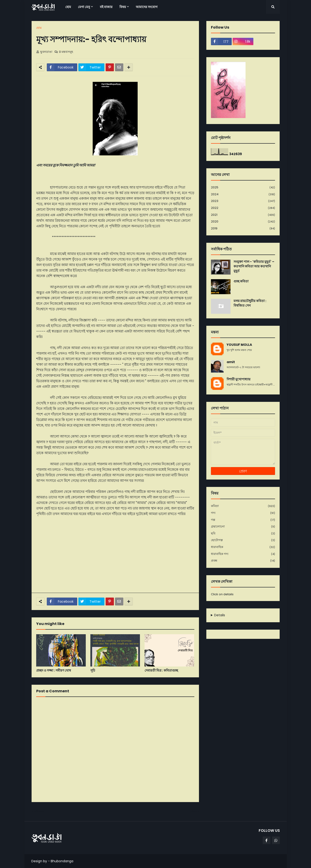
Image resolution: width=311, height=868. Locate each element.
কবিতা (243, 506)
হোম (39, 28)
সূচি (93, 671)
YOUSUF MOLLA (239, 345)
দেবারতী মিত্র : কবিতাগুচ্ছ (161, 671)
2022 (243, 208)
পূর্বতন (193, 811)
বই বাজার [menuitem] (106, 7)
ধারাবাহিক (243, 547)
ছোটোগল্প (243, 540)
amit (231, 362)
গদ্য (243, 513)
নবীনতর (39, 811)
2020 (243, 222)
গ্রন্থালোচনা (243, 527)
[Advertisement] (115, 555)
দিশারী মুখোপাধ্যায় (238, 379)
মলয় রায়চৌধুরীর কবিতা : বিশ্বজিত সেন (250, 303)
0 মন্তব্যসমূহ (66, 52)
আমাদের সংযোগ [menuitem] (147, 7)
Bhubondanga (62, 861)
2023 (243, 201)
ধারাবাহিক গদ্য (243, 554)
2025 (243, 188)
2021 (243, 215)
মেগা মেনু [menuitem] (84, 7)
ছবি (243, 534)
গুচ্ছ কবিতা (241, 281)
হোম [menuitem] (68, 7)
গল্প (243, 520)
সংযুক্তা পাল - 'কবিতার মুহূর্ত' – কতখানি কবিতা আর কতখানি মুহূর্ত (254, 266)
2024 (243, 194)
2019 (243, 228)
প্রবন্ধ (243, 561)
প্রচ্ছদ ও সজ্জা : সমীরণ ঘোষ (54, 671)
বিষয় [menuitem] (123, 7)
